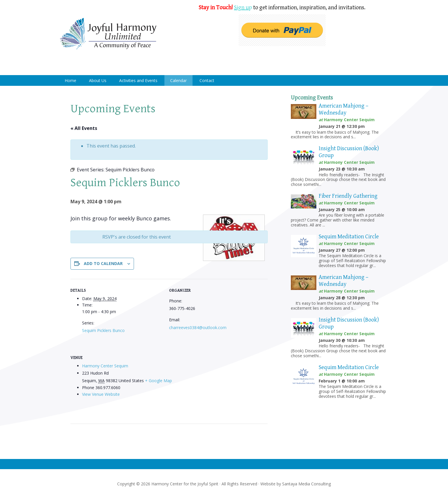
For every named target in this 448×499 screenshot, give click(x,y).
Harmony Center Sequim (108, 34)
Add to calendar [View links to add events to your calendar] (103, 263)
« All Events (84, 128)
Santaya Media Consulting (306, 484)
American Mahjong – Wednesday (343, 109)
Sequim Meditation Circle (349, 237)
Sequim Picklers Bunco (103, 330)
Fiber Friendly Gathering (348, 196)
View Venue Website (101, 394)
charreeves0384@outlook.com (198, 327)
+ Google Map (158, 381)
